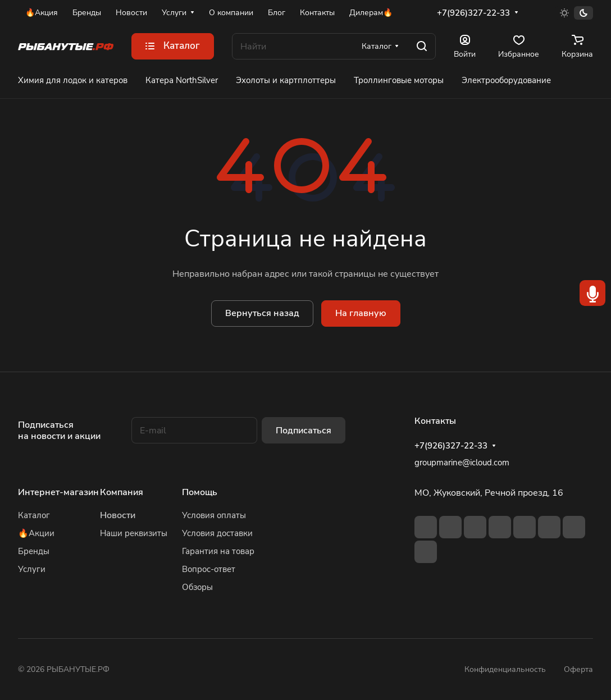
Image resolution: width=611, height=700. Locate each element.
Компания (122, 492)
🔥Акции (36, 533)
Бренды (34, 551)
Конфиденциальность (505, 669)
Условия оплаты (214, 515)
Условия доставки (217, 533)
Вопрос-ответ (209, 569)
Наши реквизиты (134, 533)
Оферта (578, 669)
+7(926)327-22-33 (473, 13)
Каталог (34, 515)
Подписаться (304, 431)
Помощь (200, 492)
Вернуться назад (262, 313)
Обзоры (197, 587)
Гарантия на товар (218, 551)
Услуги (32, 569)
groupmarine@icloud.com (462, 463)
